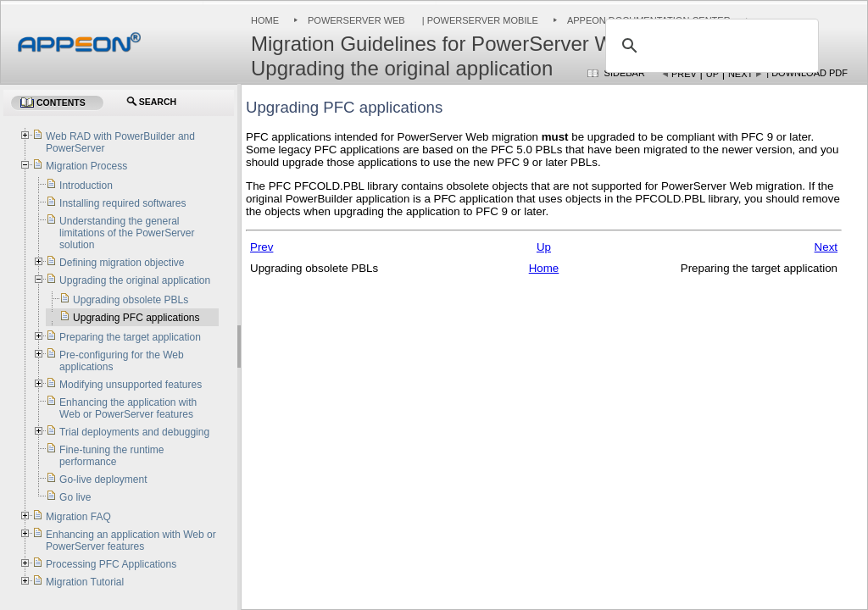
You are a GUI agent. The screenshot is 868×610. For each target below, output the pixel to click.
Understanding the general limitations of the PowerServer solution (127, 233)
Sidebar (625, 73)
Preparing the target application (130, 337)
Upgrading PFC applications (136, 318)
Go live (75, 497)
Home (265, 20)
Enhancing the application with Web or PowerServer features (128, 408)
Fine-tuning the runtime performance (111, 456)
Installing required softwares (122, 203)
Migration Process (86, 166)
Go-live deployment (103, 480)
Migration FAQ (78, 517)
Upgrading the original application (135, 280)
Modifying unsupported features (131, 385)
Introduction (86, 186)
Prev (684, 74)
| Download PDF (807, 73)
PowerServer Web (356, 20)
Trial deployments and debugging (134, 432)
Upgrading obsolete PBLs (131, 300)
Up (712, 74)
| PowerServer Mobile (479, 20)
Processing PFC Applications (111, 564)
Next (740, 74)
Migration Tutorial (85, 582)
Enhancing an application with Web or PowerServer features (131, 541)
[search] (709, 46)
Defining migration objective (122, 263)
